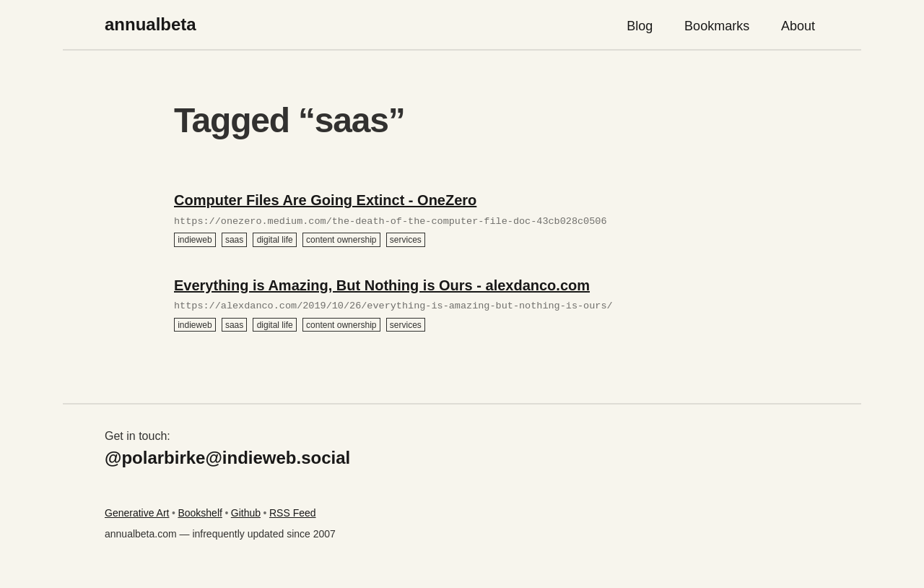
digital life (275, 240)
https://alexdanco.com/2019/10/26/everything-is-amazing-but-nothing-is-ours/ (393, 306)
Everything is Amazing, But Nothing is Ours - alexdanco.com (382, 285)
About (798, 26)
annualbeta (151, 24)
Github (246, 513)
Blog (640, 26)
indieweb (195, 240)
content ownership (341, 240)
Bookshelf (200, 513)
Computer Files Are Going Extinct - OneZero (325, 200)
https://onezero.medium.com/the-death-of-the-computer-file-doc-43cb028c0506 (390, 222)
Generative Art (137, 513)
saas (234, 240)
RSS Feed (293, 513)
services (406, 240)
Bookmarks (717, 26)
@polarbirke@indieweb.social (227, 458)
